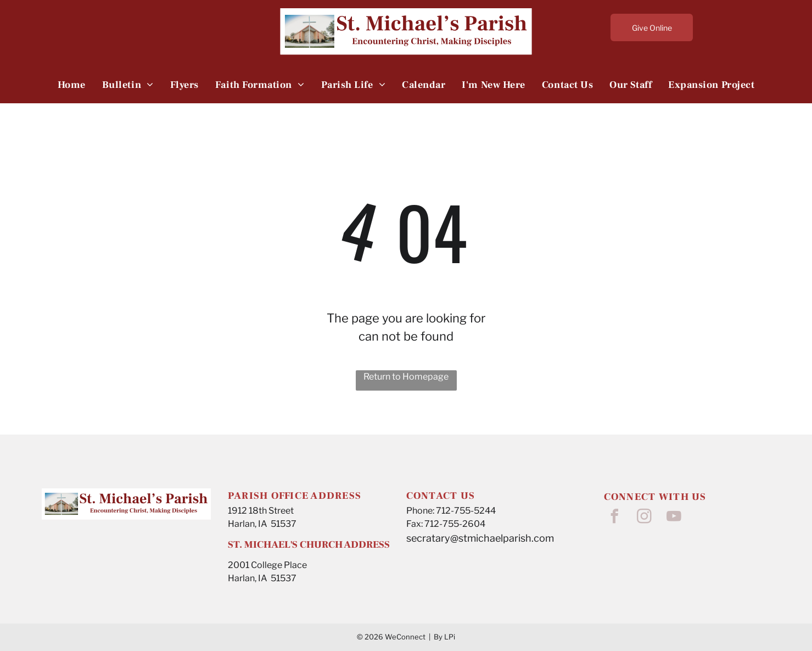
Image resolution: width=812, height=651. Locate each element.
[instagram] (645, 518)
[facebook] (615, 518)
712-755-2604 (455, 524)
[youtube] (674, 518)
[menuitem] (72, 85)
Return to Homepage (406, 377)
